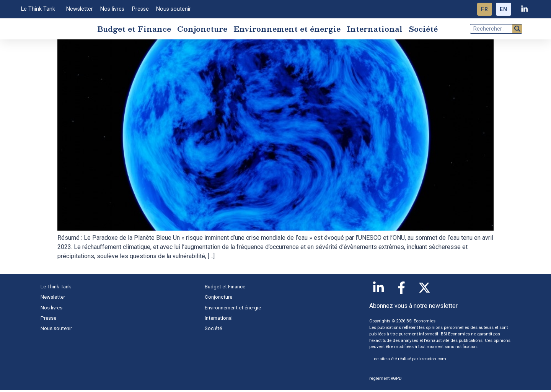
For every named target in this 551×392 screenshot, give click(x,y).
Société (423, 30)
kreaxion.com (433, 361)
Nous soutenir (174, 9)
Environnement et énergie (287, 30)
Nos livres (112, 9)
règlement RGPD (386, 381)
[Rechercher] (517, 30)
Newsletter (80, 9)
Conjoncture (202, 30)
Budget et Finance (134, 30)
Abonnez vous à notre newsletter (413, 308)
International (375, 30)
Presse (140, 9)
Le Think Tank (40, 9)
